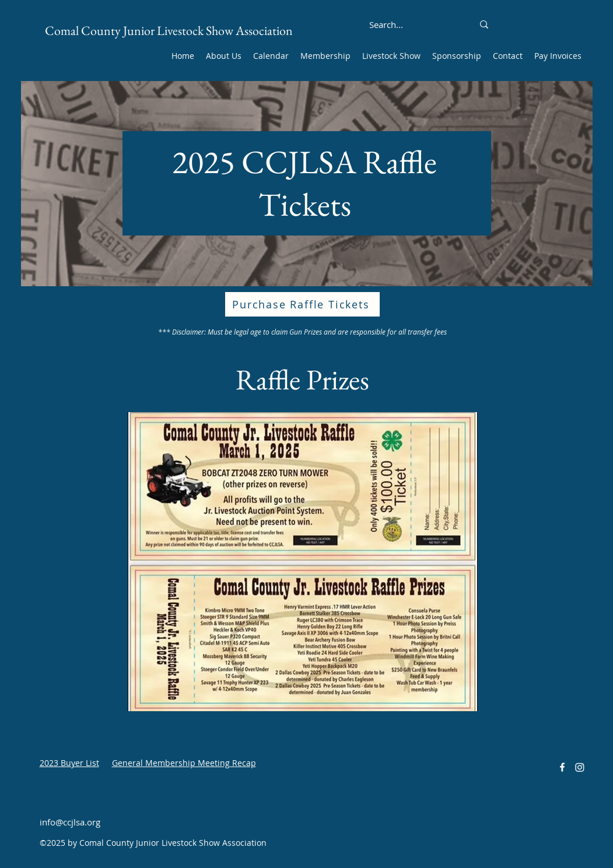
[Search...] (386, 24)
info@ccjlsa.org (70, 822)
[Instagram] (580, 767)
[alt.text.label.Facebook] (562, 767)
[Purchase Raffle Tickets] (302, 304)
